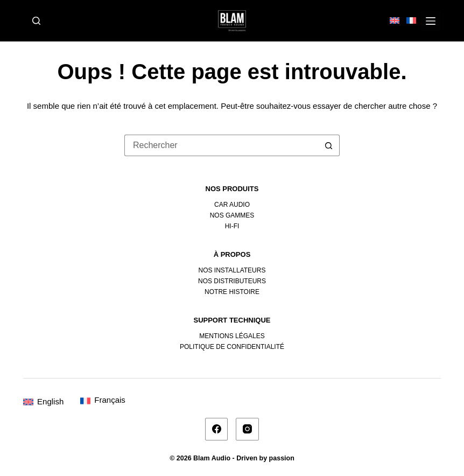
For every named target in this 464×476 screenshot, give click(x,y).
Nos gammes (232, 215)
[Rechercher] (36, 21)
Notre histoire (232, 292)
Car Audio (232, 205)
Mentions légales (232, 336)
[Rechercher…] (221, 145)
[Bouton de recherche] (329, 145)
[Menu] (431, 21)
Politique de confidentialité (232, 347)
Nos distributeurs (232, 281)
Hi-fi (232, 226)
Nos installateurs (232, 270)
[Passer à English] (43, 401)
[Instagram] (247, 429)
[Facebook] (217, 429)
